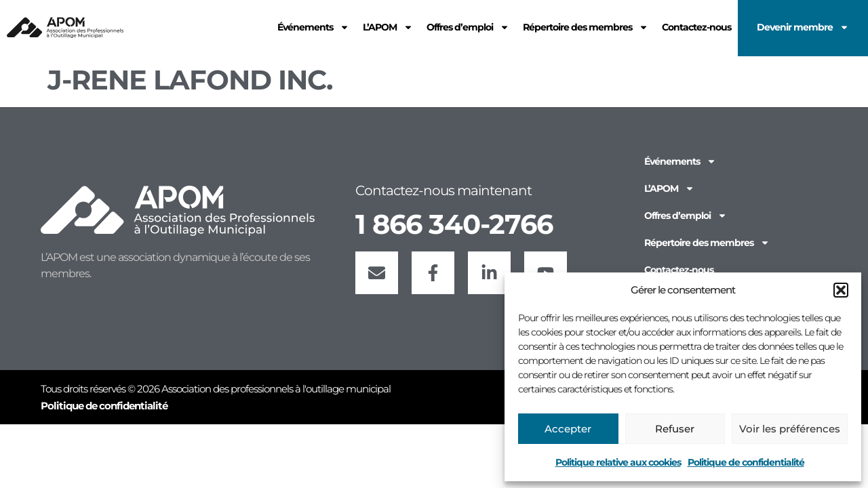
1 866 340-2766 (454, 224)
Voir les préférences (790, 429)
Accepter (568, 429)
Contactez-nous (679, 270)
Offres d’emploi (686, 216)
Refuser (675, 429)
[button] (841, 290)
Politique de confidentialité (746, 462)
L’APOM (669, 188)
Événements (680, 161)
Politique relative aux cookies (618, 462)
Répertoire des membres (707, 243)
